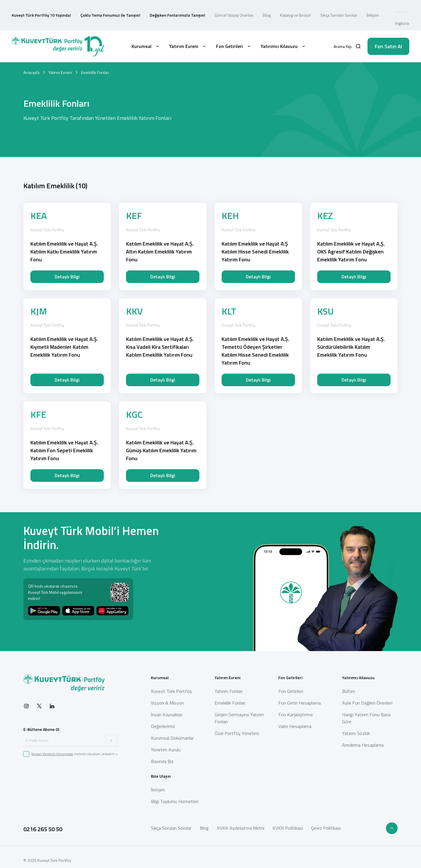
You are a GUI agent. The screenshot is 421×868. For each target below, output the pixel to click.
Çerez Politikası (326, 828)
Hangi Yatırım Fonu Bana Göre (366, 718)
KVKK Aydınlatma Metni (241, 828)
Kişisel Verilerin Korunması (52, 754)
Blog (267, 15)
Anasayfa (31, 72)
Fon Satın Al (388, 46)
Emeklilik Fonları (230, 703)
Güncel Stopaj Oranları (234, 15)
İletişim (373, 15)
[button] (347, 46)
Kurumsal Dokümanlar (172, 738)
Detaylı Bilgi (67, 277)
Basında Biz (162, 761)
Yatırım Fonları (229, 691)
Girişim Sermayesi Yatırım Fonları (239, 718)
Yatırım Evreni (60, 72)
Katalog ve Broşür (296, 15)
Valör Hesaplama (295, 726)
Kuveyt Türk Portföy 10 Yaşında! (41, 15)
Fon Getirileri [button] (234, 46)
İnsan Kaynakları (167, 715)
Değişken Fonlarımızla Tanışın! (177, 15)
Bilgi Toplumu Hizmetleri (175, 801)
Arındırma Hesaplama (363, 745)
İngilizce (402, 23)
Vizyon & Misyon (167, 703)
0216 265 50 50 (43, 829)
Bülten (348, 691)
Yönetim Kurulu (166, 750)
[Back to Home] (58, 46)
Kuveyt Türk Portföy (171, 691)
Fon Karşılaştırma (295, 715)
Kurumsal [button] (146, 46)
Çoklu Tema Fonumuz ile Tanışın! (110, 15)
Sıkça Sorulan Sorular (339, 15)
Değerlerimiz (163, 726)
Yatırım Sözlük (356, 733)
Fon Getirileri (291, 691)
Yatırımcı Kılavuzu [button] (283, 46)
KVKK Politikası (288, 828)
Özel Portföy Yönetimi (237, 733)
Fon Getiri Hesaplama (300, 703)
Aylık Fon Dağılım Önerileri (367, 703)
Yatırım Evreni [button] (188, 46)
